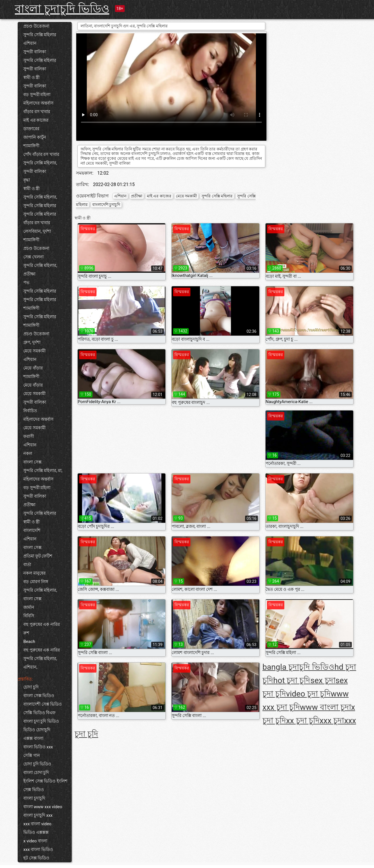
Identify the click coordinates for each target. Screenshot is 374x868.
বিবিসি (29, 616)
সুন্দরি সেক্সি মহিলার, (40, 163)
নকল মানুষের (34, 573)
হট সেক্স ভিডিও (36, 858)
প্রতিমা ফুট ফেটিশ (38, 556)
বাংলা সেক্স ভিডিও (39, 696)
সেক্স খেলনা (33, 257)
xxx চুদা (332, 721)
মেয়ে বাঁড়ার (33, 368)
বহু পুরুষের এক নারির (42, 624)
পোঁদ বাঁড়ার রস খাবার (41, 154)
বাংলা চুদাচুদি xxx (38, 815)
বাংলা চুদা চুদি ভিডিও (41, 721)
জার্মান (29, 607)
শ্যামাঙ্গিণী (31, 146)
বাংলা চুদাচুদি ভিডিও (62, 9)
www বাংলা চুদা (326, 707)
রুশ (26, 633)
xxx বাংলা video (37, 824)
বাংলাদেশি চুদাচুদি (106, 205)
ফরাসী (29, 436)
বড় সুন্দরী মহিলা (37, 95)
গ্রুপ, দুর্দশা (32, 342)
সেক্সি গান (32, 755)
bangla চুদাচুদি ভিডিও (298, 667)
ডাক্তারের (31, 129)
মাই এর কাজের (36, 120)
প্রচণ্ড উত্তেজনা (36, 26)
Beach (29, 642)
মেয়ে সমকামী (34, 351)
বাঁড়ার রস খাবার (37, 112)
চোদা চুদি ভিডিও (37, 764)
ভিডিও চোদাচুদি (37, 730)
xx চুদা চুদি (303, 721)
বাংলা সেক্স (32, 462)
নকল (28, 454)
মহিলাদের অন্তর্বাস (38, 103)
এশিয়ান (30, 43)
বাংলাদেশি (32, 530)
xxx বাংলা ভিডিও (38, 849)
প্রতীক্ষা (29, 274)
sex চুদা (323, 680)
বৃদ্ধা (27, 180)
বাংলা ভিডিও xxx (38, 747)
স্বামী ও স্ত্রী (31, 77)
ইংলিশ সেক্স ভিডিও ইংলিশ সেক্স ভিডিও (45, 785)
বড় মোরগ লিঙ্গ (36, 582)
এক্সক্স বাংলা (33, 738)
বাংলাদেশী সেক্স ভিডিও (43, 704)
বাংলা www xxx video (43, 807)
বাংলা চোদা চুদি (36, 773)
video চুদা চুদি (308, 694)
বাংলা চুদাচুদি (34, 798)
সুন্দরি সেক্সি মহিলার (40, 35)
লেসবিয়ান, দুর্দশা (37, 231)
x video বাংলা (35, 841)
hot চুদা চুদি (292, 680)
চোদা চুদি (31, 687)
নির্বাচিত (30, 411)
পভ (26, 283)
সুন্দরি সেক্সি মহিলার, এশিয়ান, (40, 663)
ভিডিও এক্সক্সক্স (36, 832)
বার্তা (27, 565)
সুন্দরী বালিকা (35, 52)
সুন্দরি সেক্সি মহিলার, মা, (43, 471)
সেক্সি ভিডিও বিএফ (39, 713)
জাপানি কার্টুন (35, 137)
